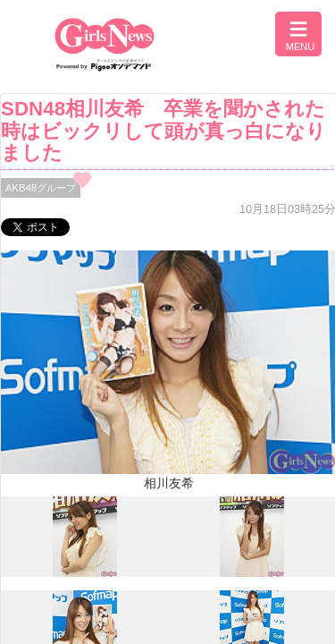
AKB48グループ (41, 188)
